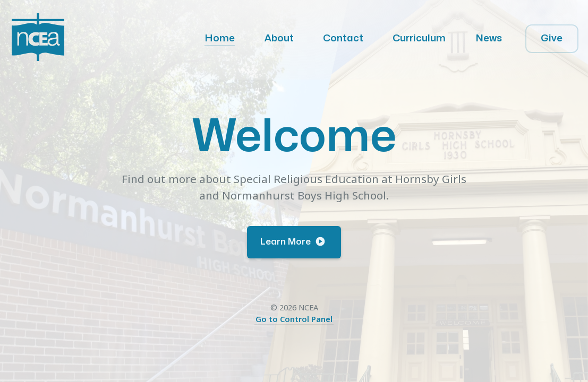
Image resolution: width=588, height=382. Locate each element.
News (489, 38)
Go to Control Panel (294, 319)
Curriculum (419, 38)
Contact (343, 38)
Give (552, 38)
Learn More (293, 241)
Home (220, 38)
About (279, 38)
